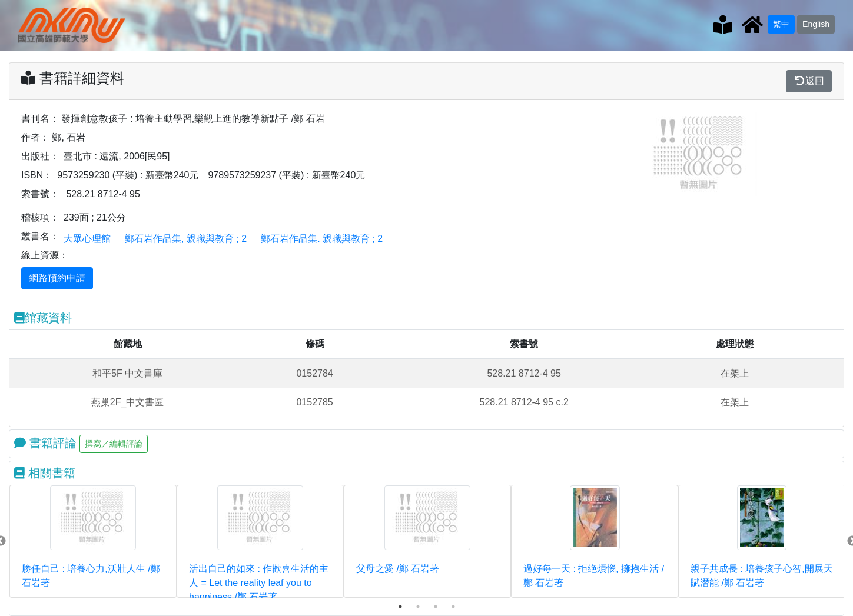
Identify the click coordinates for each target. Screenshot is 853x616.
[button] (656, 154)
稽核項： (40, 217)
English (816, 24)
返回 (809, 81)
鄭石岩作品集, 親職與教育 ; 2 (186, 239)
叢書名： (40, 236)
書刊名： (40, 119)
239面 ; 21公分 (95, 217)
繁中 (781, 24)
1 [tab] (400, 607)
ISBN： (37, 175)
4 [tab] (453, 607)
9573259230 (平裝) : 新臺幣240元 (128, 175)
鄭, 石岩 (69, 137)
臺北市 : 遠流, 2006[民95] (117, 156)
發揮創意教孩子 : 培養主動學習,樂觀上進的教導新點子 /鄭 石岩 (193, 119)
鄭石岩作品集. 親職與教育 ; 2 (322, 239)
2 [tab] (418, 607)
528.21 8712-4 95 (103, 194)
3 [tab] (436, 607)
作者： (35, 137)
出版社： (40, 156)
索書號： (40, 194)
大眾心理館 (87, 239)
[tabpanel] (93, 541)
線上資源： (45, 255)
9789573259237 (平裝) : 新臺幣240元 (286, 175)
